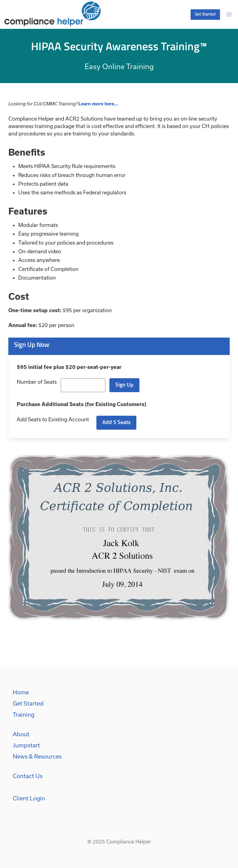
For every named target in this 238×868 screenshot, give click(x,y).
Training (24, 715)
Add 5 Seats (116, 423)
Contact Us (28, 776)
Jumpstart (26, 745)
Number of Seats (37, 382)
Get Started (28, 703)
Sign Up (124, 385)
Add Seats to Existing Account (53, 419)
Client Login (29, 798)
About (21, 734)
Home (21, 692)
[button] (229, 14)
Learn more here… (98, 104)
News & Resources (37, 756)
